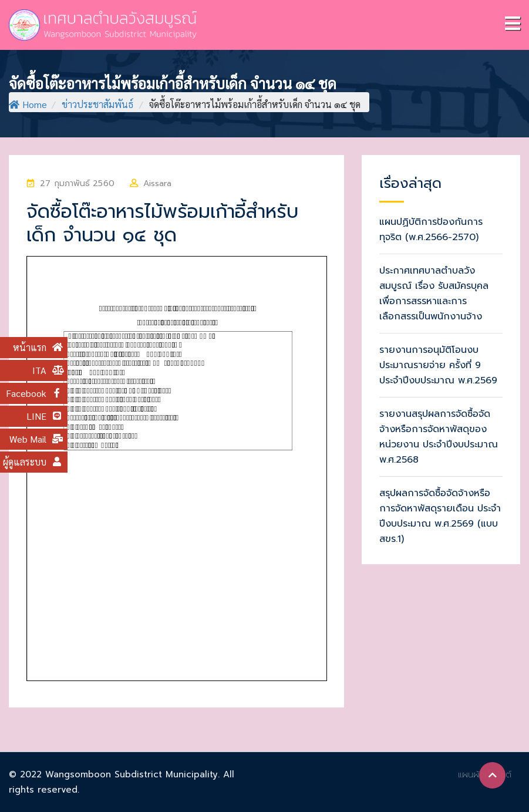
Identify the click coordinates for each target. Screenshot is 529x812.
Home (28, 104)
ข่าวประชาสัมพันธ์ (97, 104)
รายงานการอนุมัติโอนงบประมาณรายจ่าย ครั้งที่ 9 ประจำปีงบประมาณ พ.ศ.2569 (438, 365)
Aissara (157, 183)
